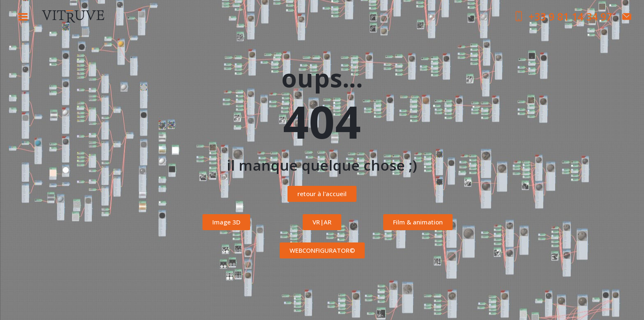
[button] (322, 194)
